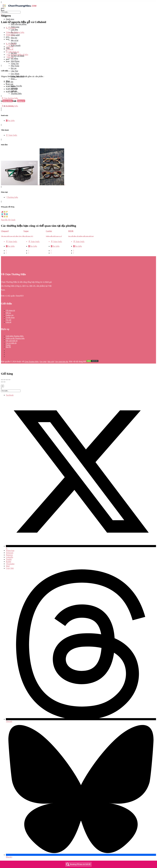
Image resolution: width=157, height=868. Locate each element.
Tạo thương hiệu (10, 98)
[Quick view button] (6, 251)
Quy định (43, 362)
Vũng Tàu (15, 64)
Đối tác (8, 313)
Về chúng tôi (10, 311)
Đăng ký (21, 101)
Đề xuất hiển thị (12, 341)
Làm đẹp (14, 30)
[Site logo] (19, 7)
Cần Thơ (14, 71)
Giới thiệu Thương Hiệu (15, 336)
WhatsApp (10, 550)
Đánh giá (10, 35)
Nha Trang (15, 66)
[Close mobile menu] (1, 15)
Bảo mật (51, 362)
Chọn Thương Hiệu (31, 362)
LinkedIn (10, 557)
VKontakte (10, 564)
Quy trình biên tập (62, 362)
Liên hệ (9, 322)
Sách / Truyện (16, 86)
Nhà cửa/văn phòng (19, 24)
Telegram (10, 553)
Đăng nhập (8, 101)
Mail (8, 566)
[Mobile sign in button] (1, 103)
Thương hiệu (16, 94)
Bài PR (8, 347)
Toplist (8, 345)
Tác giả (9, 320)
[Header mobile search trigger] (1, 108)
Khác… (14, 79)
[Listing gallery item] (20, 185)
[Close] (2, 386)
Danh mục (10, 19)
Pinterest (9, 555)
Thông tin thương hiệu (15, 32)
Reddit (9, 562)
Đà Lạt (14, 68)
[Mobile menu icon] (78, 2)
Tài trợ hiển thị (11, 343)
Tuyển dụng (10, 318)
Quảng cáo (10, 315)
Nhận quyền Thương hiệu (15, 338)
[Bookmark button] (6, 253)
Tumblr (9, 559)
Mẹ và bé (15, 40)
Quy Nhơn (15, 74)
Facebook (10, 395)
